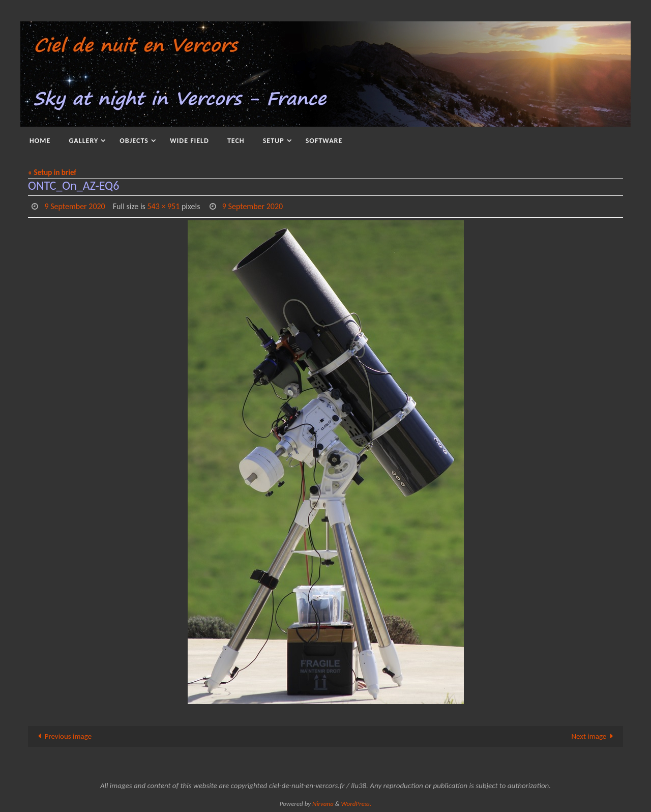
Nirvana (323, 804)
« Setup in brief (52, 172)
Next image (594, 736)
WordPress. (357, 804)
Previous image (63, 736)
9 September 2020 (75, 206)
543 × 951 (163, 206)
